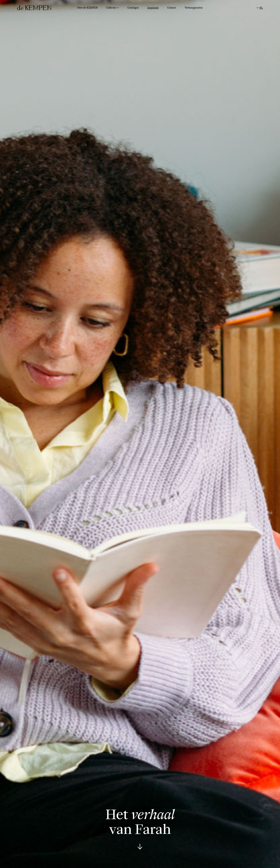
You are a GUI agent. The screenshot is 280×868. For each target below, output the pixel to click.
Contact (172, 8)
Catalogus (133, 8)
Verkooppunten (194, 8)
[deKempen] (34, 8)
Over (87, 8)
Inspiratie (153, 8)
